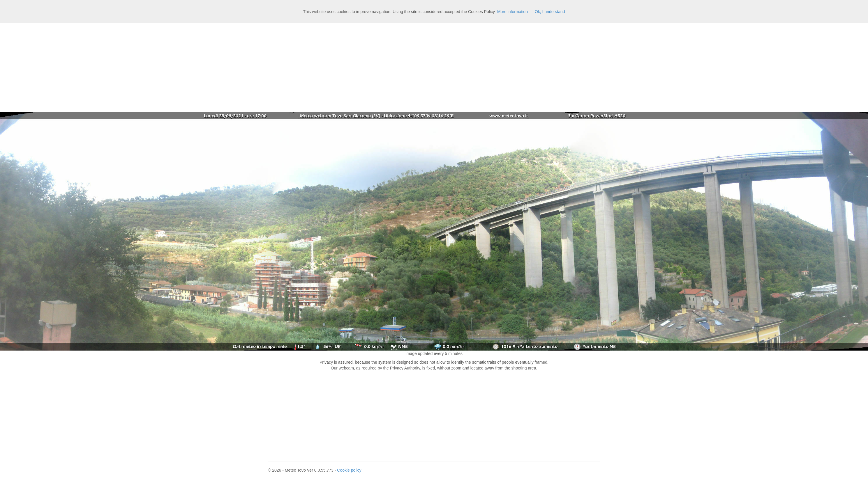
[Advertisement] (434, 67)
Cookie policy (349, 470)
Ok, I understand (550, 12)
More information (512, 12)
